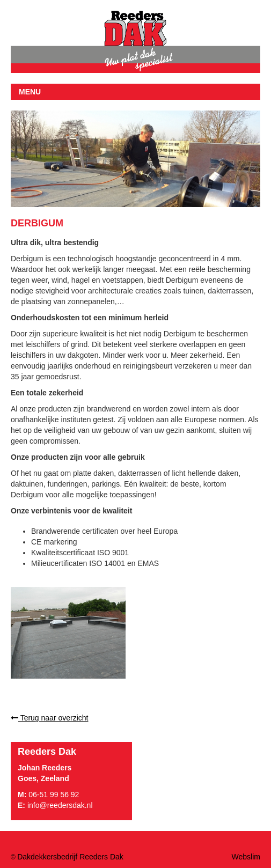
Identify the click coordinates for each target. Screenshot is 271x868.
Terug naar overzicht (49, 718)
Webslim (246, 857)
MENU (30, 92)
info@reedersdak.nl (60, 805)
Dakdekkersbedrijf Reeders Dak (70, 857)
